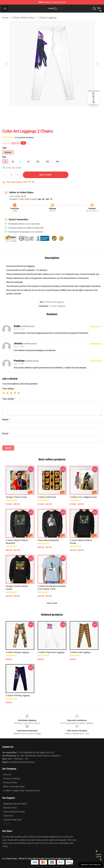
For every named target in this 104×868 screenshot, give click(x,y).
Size (4, 157)
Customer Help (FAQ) (12, 820)
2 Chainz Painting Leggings (18, 695)
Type (4, 148)
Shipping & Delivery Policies (15, 804)
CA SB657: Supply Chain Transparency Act (22, 791)
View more (52, 603)
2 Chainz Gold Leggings (80, 652)
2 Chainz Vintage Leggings (17, 652)
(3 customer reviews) (24, 137)
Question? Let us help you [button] (91, 865)
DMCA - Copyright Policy (14, 787)
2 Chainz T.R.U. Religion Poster (83, 497)
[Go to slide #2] (59, 113)
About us (7, 775)
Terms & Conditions (12, 779)
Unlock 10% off (99, 856)
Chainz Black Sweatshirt (48, 540)
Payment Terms (10, 808)
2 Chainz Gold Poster (47, 497)
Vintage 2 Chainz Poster (16, 497)
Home (5, 18)
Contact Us (8, 816)
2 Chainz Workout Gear (23, 18)
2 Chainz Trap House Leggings (51, 652)
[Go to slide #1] (45, 113)
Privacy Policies (10, 783)
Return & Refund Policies (14, 812)
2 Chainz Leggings (47, 18)
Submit (8, 448)
